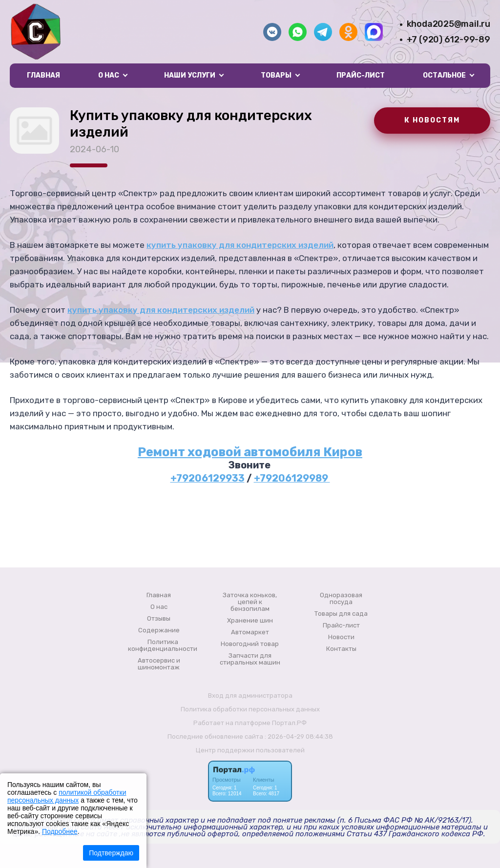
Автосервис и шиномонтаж (159, 664)
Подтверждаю (111, 853)
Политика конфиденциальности (163, 646)
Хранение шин (250, 621)
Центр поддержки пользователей (250, 750)
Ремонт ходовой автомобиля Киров (250, 452)
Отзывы (159, 619)
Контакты (341, 649)
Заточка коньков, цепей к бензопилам (250, 602)
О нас (159, 607)
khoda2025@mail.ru (448, 24)
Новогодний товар (250, 644)
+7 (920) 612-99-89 (448, 40)
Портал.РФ (289, 723)
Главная (43, 75)
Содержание (159, 630)
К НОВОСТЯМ (432, 120)
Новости (341, 637)
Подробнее (60, 831)
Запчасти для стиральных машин (250, 659)
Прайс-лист (361, 75)
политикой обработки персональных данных (67, 796)
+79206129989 (292, 478)
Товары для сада (341, 614)
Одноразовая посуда (341, 599)
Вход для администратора (250, 696)
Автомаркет (250, 632)
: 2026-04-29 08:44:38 (299, 737)
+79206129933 (208, 478)
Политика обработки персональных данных (250, 709)
